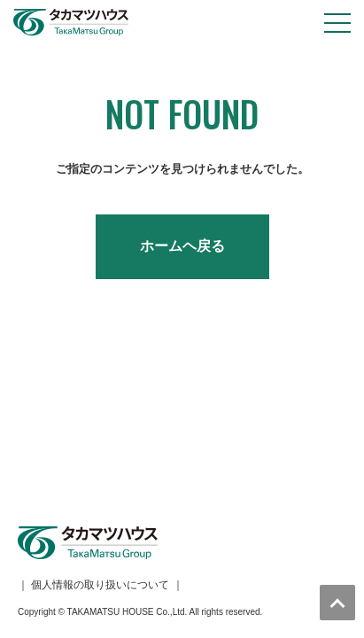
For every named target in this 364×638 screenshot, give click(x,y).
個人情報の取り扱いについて (100, 411)
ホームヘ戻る (182, 246)
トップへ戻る (337, 603)
